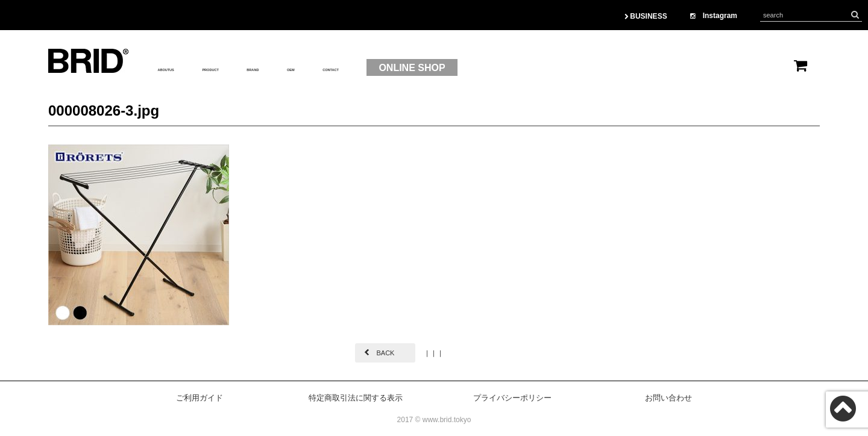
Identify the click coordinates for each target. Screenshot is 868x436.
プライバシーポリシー (512, 398)
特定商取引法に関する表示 (356, 398)
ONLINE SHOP (528, 68)
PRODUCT (254, 68)
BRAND (321, 68)
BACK (385, 353)
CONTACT (434, 68)
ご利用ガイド (200, 398)
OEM (374, 68)
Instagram (714, 16)
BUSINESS (646, 16)
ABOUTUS (181, 68)
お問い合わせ (668, 398)
